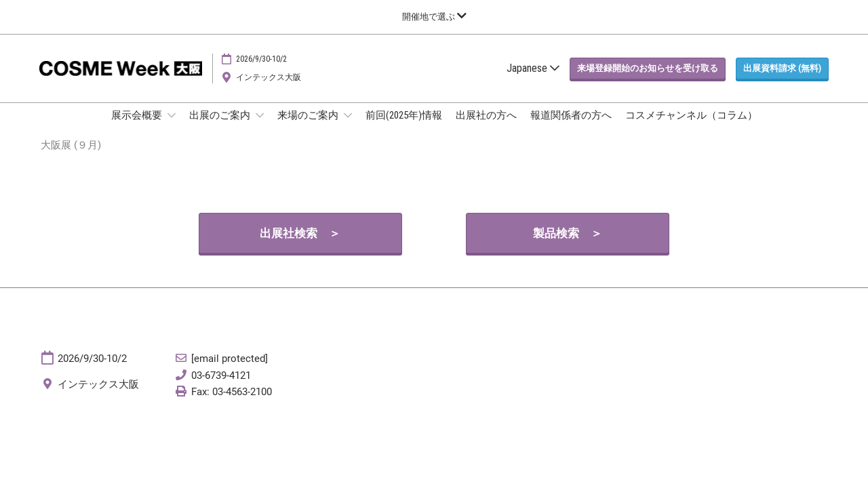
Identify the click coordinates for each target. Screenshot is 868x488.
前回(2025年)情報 (404, 128)
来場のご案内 (309, 128)
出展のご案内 (221, 128)
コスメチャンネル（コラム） (691, 128)
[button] (648, 81)
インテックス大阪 (269, 90)
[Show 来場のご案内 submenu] (348, 128)
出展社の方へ (486, 128)
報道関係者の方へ (571, 128)
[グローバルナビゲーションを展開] (434, 17)
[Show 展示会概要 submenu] (172, 128)
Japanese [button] (533, 81)
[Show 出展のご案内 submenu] (260, 128)
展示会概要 (138, 128)
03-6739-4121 (221, 388)
